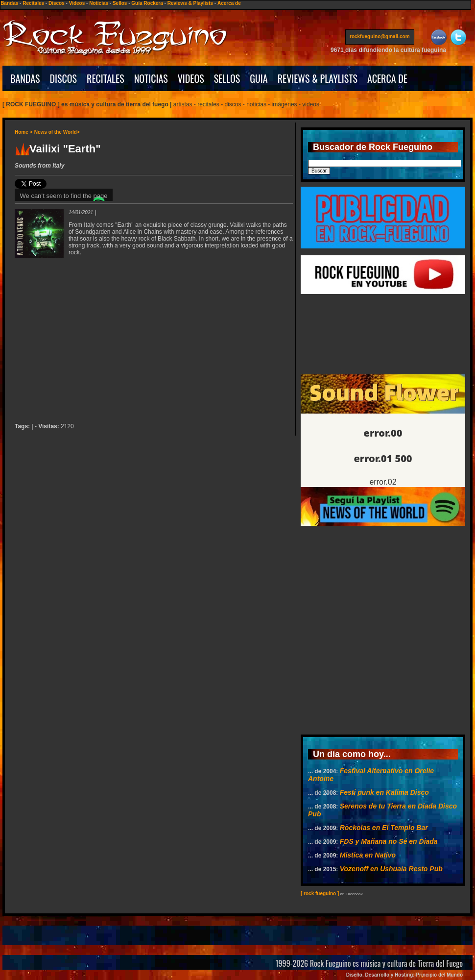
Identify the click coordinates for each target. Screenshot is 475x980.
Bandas (9, 3)
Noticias (99, 3)
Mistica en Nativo (368, 855)
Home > (24, 132)
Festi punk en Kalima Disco (384, 792)
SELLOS (227, 78)
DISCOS (64, 78)
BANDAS (25, 78)
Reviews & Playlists (190, 3)
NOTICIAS (151, 78)
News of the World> (57, 132)
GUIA (259, 78)
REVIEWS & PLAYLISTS (318, 78)
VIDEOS (191, 78)
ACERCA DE (387, 78)
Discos (57, 3)
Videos (77, 3)
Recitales (33, 3)
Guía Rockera (147, 3)
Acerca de (229, 3)
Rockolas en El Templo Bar (384, 828)
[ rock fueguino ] (320, 894)
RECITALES (106, 78)
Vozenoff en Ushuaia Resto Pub (391, 869)
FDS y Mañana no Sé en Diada (389, 841)
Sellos (120, 3)
